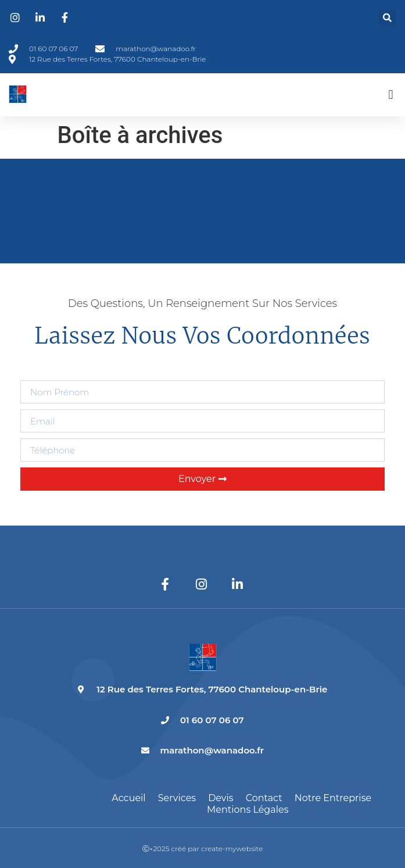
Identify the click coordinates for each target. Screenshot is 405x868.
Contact (264, 798)
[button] (388, 17)
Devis (221, 798)
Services (177, 798)
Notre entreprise (333, 798)
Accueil (128, 798)
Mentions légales (248, 810)
